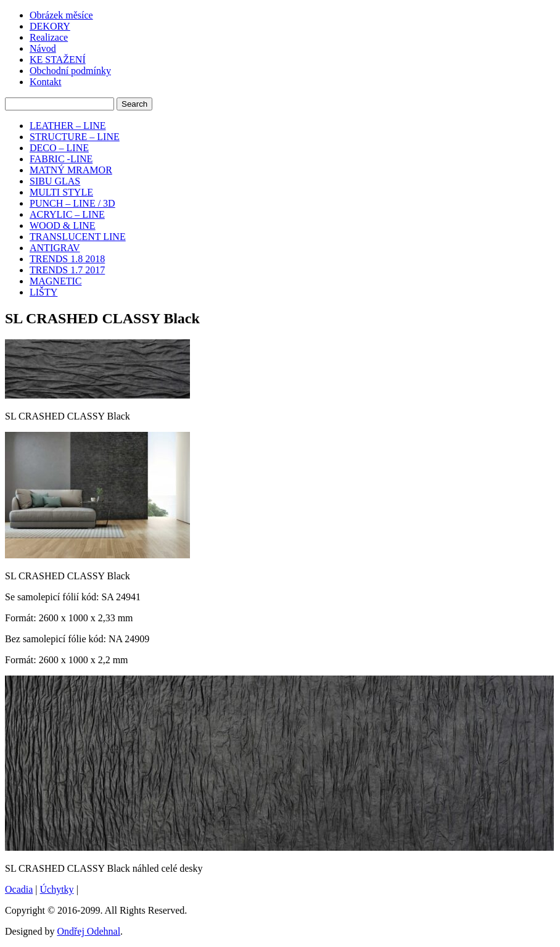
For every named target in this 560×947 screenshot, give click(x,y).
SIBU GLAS (55, 181)
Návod (43, 48)
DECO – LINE (59, 148)
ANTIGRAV (55, 248)
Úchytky (57, 889)
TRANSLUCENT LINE (78, 237)
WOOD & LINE (63, 225)
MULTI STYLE (61, 192)
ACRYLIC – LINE (67, 214)
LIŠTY (43, 292)
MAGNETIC (56, 281)
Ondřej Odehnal (89, 931)
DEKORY (50, 26)
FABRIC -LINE (61, 159)
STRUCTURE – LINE (75, 137)
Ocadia (19, 889)
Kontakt (46, 82)
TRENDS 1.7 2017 (67, 270)
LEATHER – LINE (68, 126)
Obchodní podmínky (70, 71)
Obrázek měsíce (61, 15)
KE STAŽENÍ (58, 60)
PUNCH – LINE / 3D (72, 203)
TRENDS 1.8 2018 (67, 259)
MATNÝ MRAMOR (71, 170)
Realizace (49, 37)
